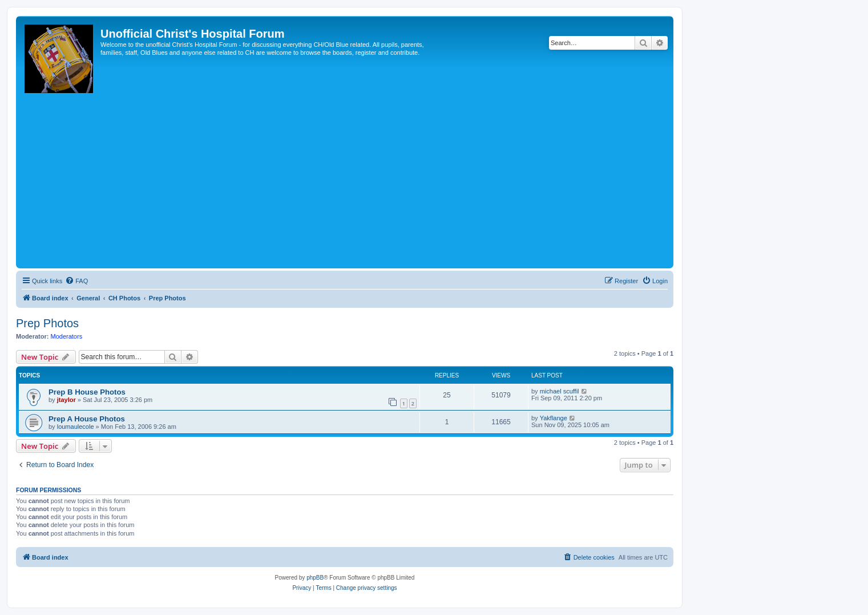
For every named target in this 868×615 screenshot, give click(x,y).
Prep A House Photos (87, 419)
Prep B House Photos (87, 392)
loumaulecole (76, 427)
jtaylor (66, 400)
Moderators (67, 336)
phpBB (315, 578)
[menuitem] (76, 281)
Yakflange (554, 418)
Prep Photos (47, 323)
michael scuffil (560, 391)
